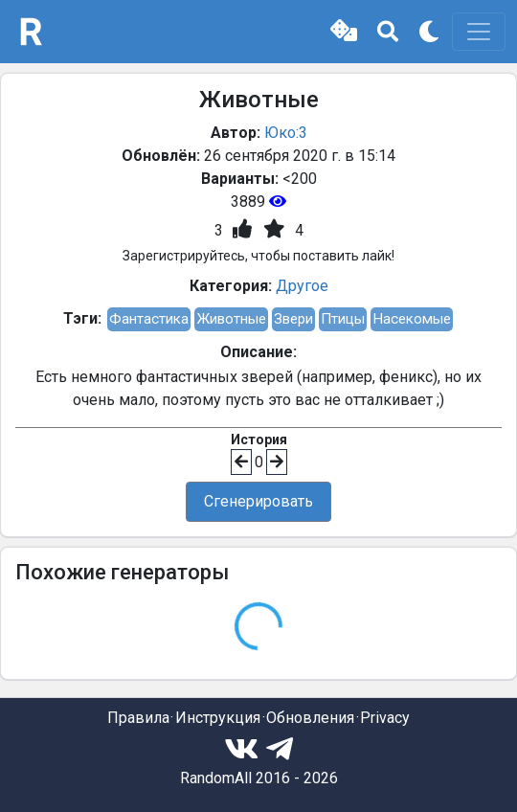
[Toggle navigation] (479, 32)
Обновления (310, 718)
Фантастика (149, 319)
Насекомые (412, 319)
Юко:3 (286, 133)
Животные (231, 319)
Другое (302, 286)
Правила (138, 718)
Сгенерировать (258, 501)
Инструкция (218, 718)
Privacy (385, 718)
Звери (293, 319)
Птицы (343, 319)
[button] (344, 32)
